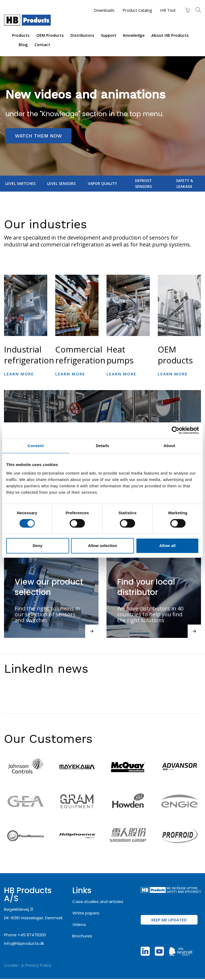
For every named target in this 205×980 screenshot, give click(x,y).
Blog (23, 44)
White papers (86, 913)
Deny (38, 546)
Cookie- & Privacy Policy (28, 965)
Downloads (104, 10)
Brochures (82, 936)
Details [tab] (102, 446)
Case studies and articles (98, 902)
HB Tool (168, 10)
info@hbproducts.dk (24, 943)
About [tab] (169, 446)
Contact (42, 44)
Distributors (82, 35)
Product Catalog (137, 10)
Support (109, 35)
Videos (79, 924)
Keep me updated (169, 920)
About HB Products (170, 35)
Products (21, 35)
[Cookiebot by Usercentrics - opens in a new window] (176, 430)
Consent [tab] (36, 446)
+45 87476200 (32, 935)
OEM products (50, 35)
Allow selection (102, 546)
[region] (102, 116)
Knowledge (134, 35)
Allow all (167, 546)
